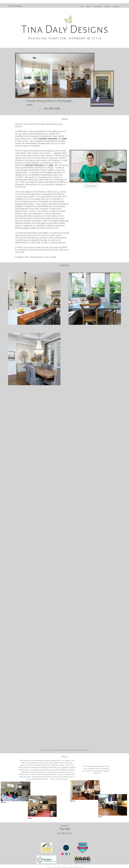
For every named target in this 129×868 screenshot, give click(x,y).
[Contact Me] (91, 186)
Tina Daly (57, 867)
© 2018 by (50, 867)
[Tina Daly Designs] (15, 6)
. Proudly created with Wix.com (72, 867)
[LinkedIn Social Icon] (66, 854)
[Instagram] (62, 854)
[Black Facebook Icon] (70, 854)
